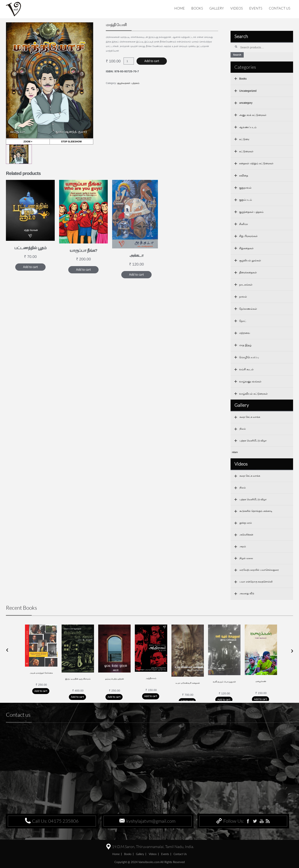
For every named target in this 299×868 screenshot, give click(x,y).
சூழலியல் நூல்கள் (250, 260)
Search (237, 55)
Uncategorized (248, 91)
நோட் (243, 321)
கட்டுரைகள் (246, 151)
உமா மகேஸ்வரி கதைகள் (188, 683)
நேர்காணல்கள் (248, 309)
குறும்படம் (246, 200)
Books (197, 8)
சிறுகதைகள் (246, 248)
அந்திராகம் (151, 678)
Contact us (280, 8)
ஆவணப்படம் (248, 127)
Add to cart (152, 61)
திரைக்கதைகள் (248, 272)
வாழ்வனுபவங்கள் (250, 381)
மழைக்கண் (261, 681)
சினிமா (244, 224)
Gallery (217, 8)
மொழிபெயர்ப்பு (249, 357)
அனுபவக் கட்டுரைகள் (253, 115)
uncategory (246, 103)
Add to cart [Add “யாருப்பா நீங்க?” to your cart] (83, 270)
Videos (237, 8)
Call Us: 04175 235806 (55, 821)
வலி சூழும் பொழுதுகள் (224, 682)
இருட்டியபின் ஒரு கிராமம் (78, 679)
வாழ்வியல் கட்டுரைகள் (253, 394)
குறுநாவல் (245, 188)
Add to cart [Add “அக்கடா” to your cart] (136, 275)
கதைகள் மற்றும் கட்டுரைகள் (256, 163)
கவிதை (244, 176)
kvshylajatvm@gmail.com (151, 821)
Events (256, 8)
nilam (235, 452)
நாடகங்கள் (246, 285)
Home (180, 8)
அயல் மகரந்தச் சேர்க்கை (41, 673)
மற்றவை (245, 333)
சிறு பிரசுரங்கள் (248, 236)
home (116, 854)
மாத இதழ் (245, 345)
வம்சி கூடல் (246, 369)
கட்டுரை (244, 139)
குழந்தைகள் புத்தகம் (128, 83)
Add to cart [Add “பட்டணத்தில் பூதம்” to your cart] (30, 267)
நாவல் (243, 297)
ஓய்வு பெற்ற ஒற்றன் (115, 679)
